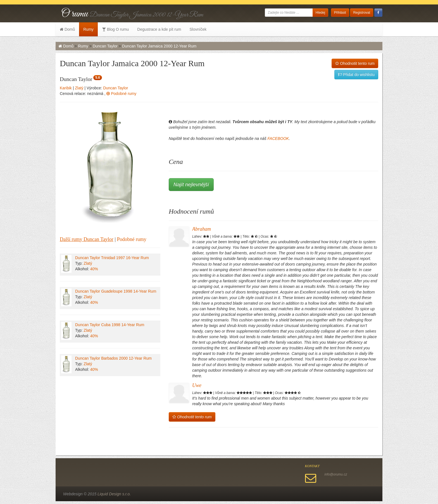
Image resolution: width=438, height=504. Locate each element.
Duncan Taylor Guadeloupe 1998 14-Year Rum (116, 291)
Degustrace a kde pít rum (159, 29)
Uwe (197, 385)
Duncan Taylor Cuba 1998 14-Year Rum (110, 325)
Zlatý (79, 88)
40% (94, 269)
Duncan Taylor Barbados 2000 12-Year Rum (113, 358)
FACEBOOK (278, 138)
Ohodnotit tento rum (355, 63)
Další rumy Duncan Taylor (87, 239)
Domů (67, 29)
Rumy (88, 29)
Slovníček (198, 29)
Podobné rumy (121, 94)
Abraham (202, 229)
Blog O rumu (115, 29)
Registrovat (362, 13)
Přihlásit (340, 13)
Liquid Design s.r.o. (114, 494)
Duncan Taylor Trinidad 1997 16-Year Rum (112, 258)
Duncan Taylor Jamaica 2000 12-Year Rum (159, 46)
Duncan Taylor (105, 46)
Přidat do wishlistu (356, 75)
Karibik (66, 88)
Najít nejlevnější (191, 185)
